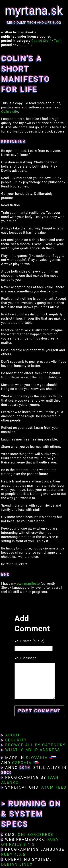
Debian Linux (17, 864)
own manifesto (28, 584)
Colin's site (10, 112)
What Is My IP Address (33, 750)
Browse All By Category (35, 745)
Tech (58, 41)
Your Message (25, 658)
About (13, 735)
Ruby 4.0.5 (13, 854)
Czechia (22, 763)
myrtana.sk (34, 11)
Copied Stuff (41, 41)
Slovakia (37, 758)
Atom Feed (54, 787)
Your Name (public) (29, 641)
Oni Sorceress (36, 835)
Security (16, 740)
